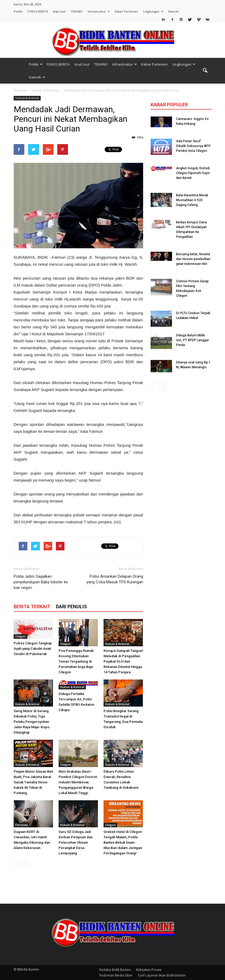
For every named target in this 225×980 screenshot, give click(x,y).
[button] (205, 71)
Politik (18, 11)
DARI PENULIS (71, 607)
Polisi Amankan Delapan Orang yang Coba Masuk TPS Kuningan (115, 579)
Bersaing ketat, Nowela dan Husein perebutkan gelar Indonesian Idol (193, 259)
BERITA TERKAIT (32, 607)
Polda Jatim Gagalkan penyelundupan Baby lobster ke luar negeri (41, 582)
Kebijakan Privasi (149, 970)
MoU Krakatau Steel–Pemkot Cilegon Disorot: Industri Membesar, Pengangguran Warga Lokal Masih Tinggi (78, 782)
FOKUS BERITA (38, 11)
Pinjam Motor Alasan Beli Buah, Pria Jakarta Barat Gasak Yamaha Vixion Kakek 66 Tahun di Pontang (33, 782)
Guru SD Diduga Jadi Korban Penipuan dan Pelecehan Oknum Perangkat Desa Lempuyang (76, 842)
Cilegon (20, 636)
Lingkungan (153, 11)
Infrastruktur (99, 11)
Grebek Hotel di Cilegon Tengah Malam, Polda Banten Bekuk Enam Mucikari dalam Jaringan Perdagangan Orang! (123, 842)
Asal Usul (59, 11)
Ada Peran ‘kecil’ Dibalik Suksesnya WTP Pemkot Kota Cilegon (193, 146)
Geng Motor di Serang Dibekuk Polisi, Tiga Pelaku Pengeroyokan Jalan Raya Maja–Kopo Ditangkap (32, 722)
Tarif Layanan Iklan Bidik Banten (162, 975)
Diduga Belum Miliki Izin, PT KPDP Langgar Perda (192, 340)
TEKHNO (77, 11)
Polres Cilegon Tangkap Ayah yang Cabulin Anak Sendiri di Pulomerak (33, 649)
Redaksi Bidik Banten (115, 970)
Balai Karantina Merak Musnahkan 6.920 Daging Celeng (192, 200)
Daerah (173, 11)
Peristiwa (22, 825)
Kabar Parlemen (126, 11)
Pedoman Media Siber (116, 975)
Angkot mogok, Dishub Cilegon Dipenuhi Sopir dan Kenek (193, 173)
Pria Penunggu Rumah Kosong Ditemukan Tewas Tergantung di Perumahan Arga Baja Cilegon (76, 661)
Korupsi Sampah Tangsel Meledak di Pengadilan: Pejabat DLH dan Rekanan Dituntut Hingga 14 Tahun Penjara (123, 661)
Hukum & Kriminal (27, 98)
